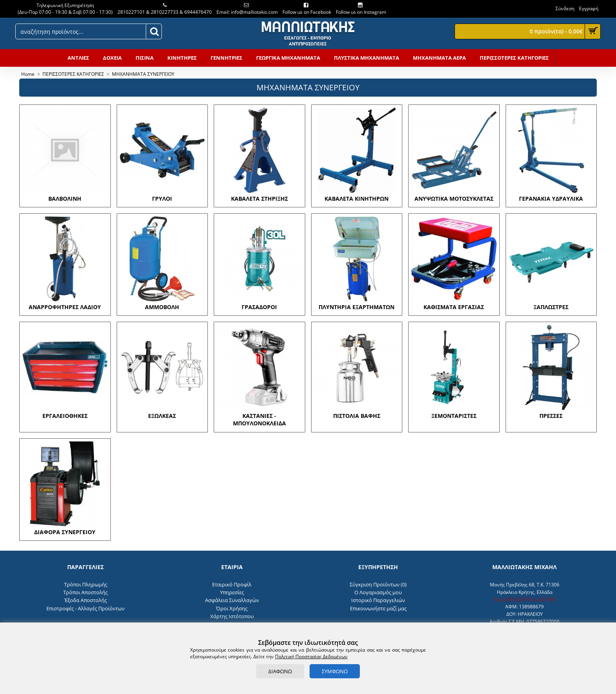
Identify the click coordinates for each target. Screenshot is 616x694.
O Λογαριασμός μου (378, 592)
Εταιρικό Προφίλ (232, 584)
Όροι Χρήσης (232, 608)
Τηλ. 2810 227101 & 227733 (524, 600)
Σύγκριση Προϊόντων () (378, 584)
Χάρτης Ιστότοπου (232, 616)
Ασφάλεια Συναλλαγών (232, 600)
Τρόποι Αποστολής (85, 592)
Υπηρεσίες (232, 592)
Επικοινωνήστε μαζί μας (378, 608)
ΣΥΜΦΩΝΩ (335, 671)
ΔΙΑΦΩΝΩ (280, 671)
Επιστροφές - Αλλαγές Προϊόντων (85, 608)
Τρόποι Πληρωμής (86, 584)
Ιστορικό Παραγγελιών (378, 600)
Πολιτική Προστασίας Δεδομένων (311, 656)
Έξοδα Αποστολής (86, 600)
